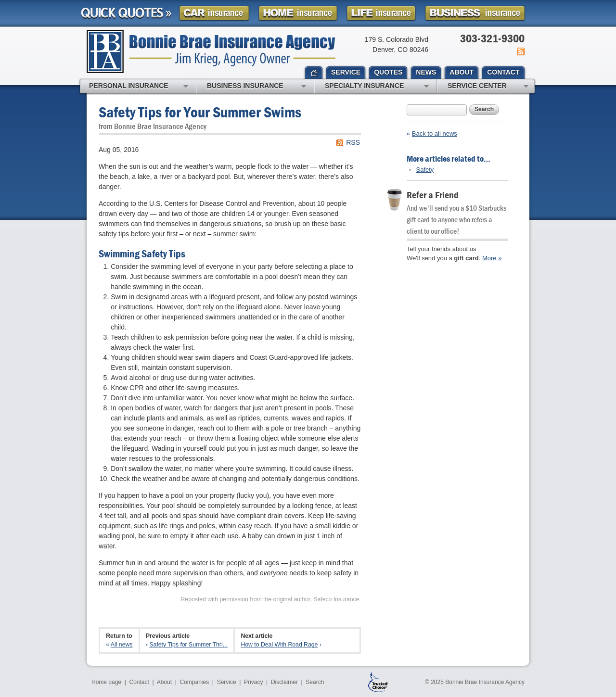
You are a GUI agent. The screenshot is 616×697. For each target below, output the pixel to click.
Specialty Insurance (377, 87)
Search (484, 109)
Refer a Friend (433, 195)
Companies (194, 682)
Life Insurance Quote (381, 13)
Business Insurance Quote (475, 13)
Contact (139, 682)
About (164, 682)
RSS (353, 142)
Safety (425, 170)
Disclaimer (284, 682)
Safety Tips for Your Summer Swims (200, 112)
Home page (106, 682)
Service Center (488, 87)
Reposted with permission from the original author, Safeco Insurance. (271, 599)
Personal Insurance (139, 87)
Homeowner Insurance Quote (298, 13)
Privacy (253, 682)
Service (227, 682)
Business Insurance (257, 87)
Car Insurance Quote (214, 13)
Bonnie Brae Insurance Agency (211, 51)
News (520, 51)
